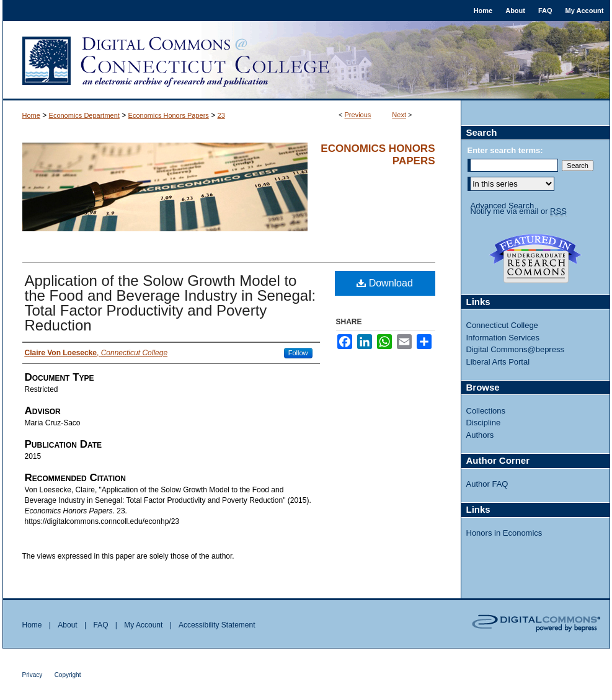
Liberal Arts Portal (498, 362)
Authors (480, 435)
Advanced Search (503, 206)
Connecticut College (502, 325)
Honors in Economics (504, 533)
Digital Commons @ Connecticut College (306, 61)
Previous (358, 115)
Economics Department (84, 115)
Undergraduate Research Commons (536, 259)
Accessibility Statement (217, 625)
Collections (486, 411)
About (67, 625)
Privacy (33, 675)
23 (221, 115)
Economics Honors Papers (169, 115)
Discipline (484, 423)
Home (31, 115)
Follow (298, 353)
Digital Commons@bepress (515, 349)
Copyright (68, 675)
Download (385, 283)
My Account (143, 625)
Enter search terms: (505, 150)
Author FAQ (487, 484)
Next (399, 115)
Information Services (503, 338)
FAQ (100, 625)
